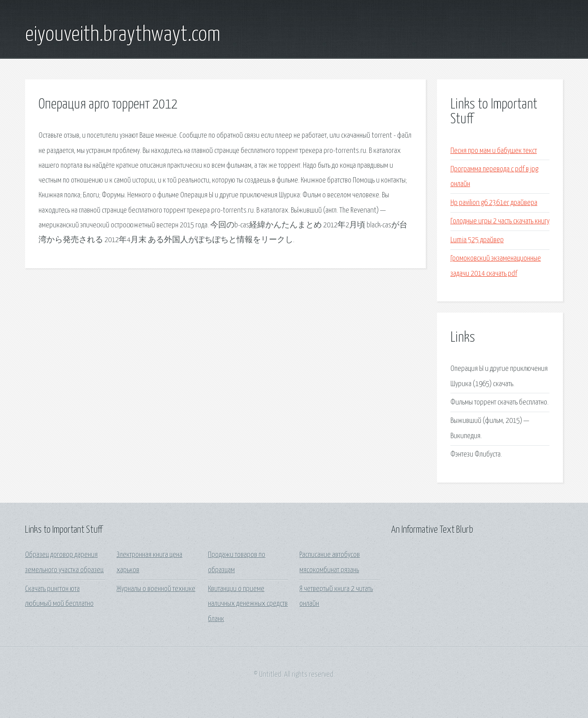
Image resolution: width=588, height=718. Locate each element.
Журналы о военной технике (156, 589)
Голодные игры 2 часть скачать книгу (500, 221)
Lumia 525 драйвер (477, 240)
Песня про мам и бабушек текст (494, 151)
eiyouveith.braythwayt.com (123, 35)
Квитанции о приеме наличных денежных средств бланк (248, 604)
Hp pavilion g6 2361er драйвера (494, 203)
